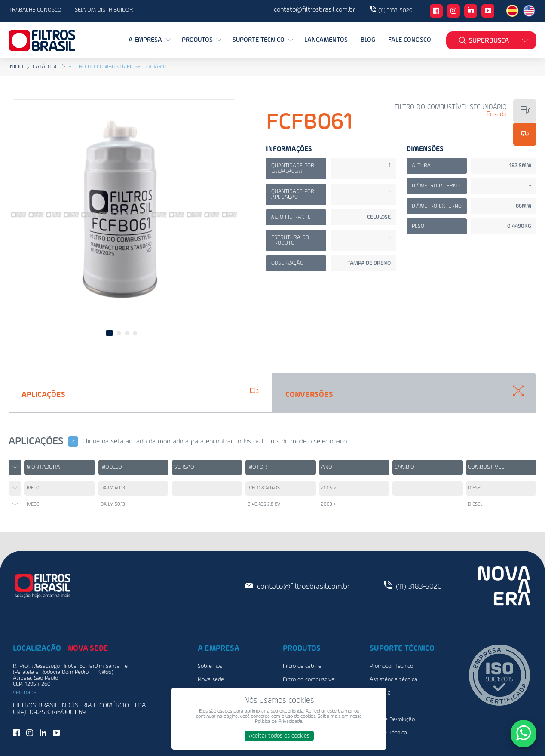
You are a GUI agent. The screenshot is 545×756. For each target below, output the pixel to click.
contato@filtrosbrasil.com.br (303, 587)
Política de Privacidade (279, 722)
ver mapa (25, 692)
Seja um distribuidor (104, 10)
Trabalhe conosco (35, 10)
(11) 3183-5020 (395, 10)
